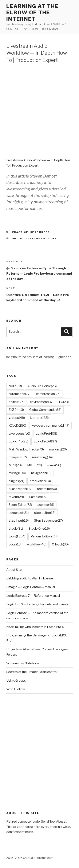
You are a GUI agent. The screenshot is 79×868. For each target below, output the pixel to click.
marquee (18, 457)
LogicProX (45, 441)
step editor (45, 513)
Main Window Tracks (26, 449)
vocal (15, 544)
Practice (20, 232)
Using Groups (16, 681)
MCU (15, 465)
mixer (54, 465)
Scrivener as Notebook (23, 663)
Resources (40, 232)
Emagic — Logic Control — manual (31, 587)
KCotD (17, 426)
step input (19, 521)
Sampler (38, 497)
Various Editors (45, 536)
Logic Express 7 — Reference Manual (33, 596)
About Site (14, 570)
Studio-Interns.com (40, 858)
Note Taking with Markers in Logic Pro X (35, 627)
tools (17, 536)
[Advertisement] (39, 110)
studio (16, 529)
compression (48, 394)
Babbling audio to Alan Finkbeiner (30, 578)
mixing (17, 473)
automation (20, 394)
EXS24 (16, 410)
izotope (39, 418)
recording (47, 489)
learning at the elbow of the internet (32, 13)
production (40, 481)
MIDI (35, 465)
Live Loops (19, 434)
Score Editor (20, 505)
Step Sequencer (48, 521)
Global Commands (45, 410)
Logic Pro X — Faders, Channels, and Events (37, 604)
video (53, 239)
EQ (64, 402)
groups (17, 418)
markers (58, 449)
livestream (35, 239)
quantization (20, 489)
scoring (46, 505)
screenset (19, 513)
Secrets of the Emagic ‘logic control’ (32, 672)
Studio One (39, 529)
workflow (37, 544)
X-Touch (60, 544)
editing (17, 402)
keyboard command (50, 426)
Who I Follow (16, 689)
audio (17, 239)
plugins (16, 481)
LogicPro (46, 434)
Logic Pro (18, 441)
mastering (42, 457)
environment (42, 402)
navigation (41, 473)
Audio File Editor (42, 386)
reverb (16, 497)
